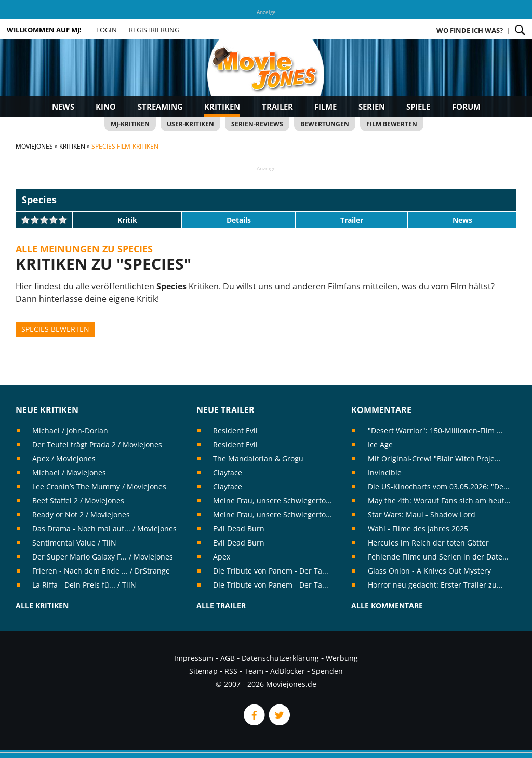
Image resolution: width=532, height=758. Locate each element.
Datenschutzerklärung (280, 658)
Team (254, 671)
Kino (106, 107)
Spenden (327, 671)
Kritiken (222, 107)
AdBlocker (288, 671)
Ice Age (380, 444)
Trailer (277, 107)
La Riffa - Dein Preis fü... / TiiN (84, 585)
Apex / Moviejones (64, 458)
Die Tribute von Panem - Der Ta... (271, 571)
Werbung (342, 658)
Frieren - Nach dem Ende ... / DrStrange (101, 571)
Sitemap (203, 671)
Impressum (194, 658)
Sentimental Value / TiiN (74, 543)
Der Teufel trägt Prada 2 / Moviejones (97, 444)
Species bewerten (55, 329)
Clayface (228, 473)
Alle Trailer (221, 606)
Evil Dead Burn (239, 529)
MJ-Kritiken (130, 124)
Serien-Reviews (257, 124)
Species (39, 200)
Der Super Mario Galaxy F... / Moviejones (103, 557)
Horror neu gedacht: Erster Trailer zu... (435, 585)
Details (239, 220)
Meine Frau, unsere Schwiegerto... (272, 501)
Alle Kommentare (387, 606)
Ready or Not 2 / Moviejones (81, 515)
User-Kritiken (190, 124)
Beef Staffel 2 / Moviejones (78, 501)
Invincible (385, 473)
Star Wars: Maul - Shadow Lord (422, 515)
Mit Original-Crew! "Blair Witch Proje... (434, 458)
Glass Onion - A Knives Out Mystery (429, 571)
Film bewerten (392, 124)
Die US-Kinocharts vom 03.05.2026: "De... (439, 487)
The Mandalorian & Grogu (258, 458)
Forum (466, 107)
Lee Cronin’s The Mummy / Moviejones (99, 487)
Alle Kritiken (42, 606)
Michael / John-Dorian (70, 430)
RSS (231, 671)
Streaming (160, 107)
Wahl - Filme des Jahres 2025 (418, 529)
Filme (325, 107)
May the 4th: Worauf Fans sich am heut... (439, 501)
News (63, 107)
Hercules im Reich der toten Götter (428, 543)
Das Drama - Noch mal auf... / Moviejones (104, 529)
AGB (228, 658)
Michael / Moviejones (69, 473)
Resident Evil (235, 430)
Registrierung (154, 30)
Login (107, 30)
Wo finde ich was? (470, 30)
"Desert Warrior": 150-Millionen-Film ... (435, 430)
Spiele (418, 107)
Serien (372, 107)
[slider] (44, 220)
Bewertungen (325, 124)
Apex (222, 557)
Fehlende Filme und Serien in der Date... (438, 557)
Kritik (127, 220)
